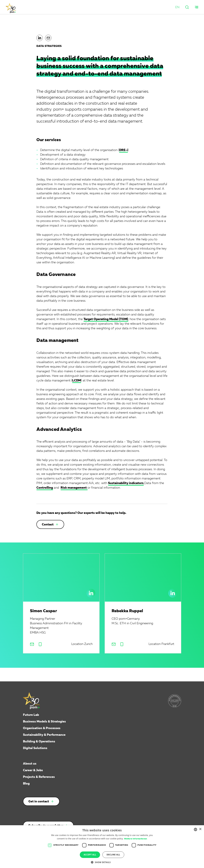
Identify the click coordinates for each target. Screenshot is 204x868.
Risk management (74, 488)
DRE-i (123, 150)
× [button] (200, 829)
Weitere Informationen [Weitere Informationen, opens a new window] (136, 839)
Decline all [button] (113, 855)
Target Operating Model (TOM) (106, 319)
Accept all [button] (90, 855)
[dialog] (102, 847)
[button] (177, 7)
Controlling (45, 488)
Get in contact (39, 802)
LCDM (77, 381)
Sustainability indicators (126, 483)
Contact (48, 525)
